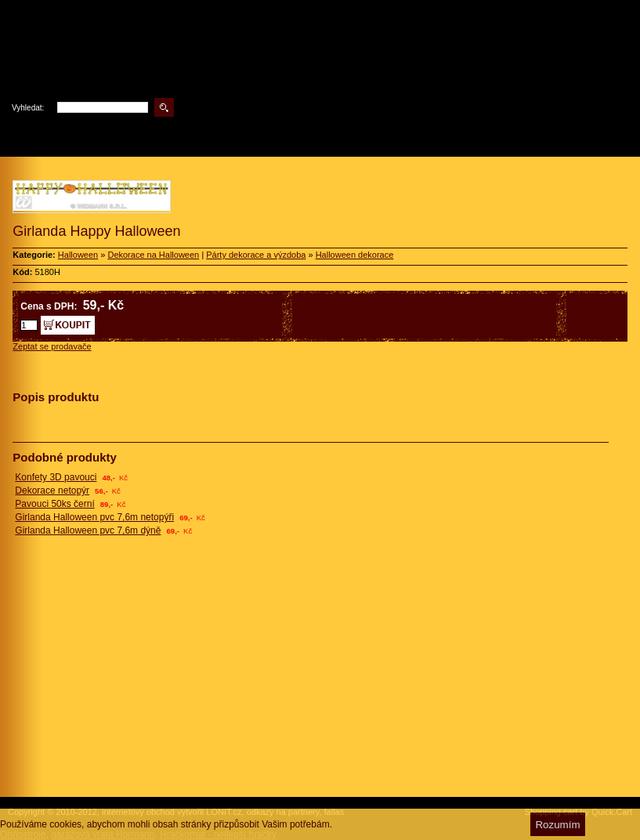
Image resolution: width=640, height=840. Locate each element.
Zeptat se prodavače (52, 346)
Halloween (78, 255)
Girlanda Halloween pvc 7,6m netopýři (94, 517)
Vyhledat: (28, 108)
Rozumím (557, 825)
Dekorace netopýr (52, 491)
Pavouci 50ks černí (54, 504)
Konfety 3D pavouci (56, 477)
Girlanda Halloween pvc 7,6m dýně (88, 530)
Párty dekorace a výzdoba (256, 255)
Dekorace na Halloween (153, 255)
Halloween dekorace (355, 255)
